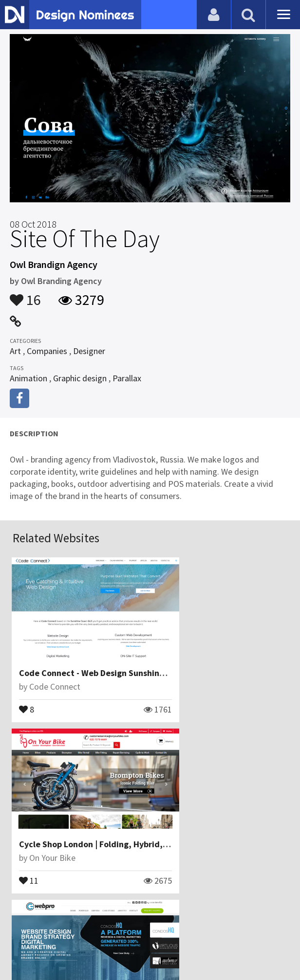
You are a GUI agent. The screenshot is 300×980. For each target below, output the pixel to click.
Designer (89, 351)
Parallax (127, 378)
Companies (47, 351)
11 (170, 690)
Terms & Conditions (212, 924)
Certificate (145, 924)
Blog (61, 924)
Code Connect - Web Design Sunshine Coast (105, 654)
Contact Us (97, 924)
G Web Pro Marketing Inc (68, 805)
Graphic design (80, 378)
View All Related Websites (150, 882)
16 (25, 295)
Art (15, 351)
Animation (28, 378)
